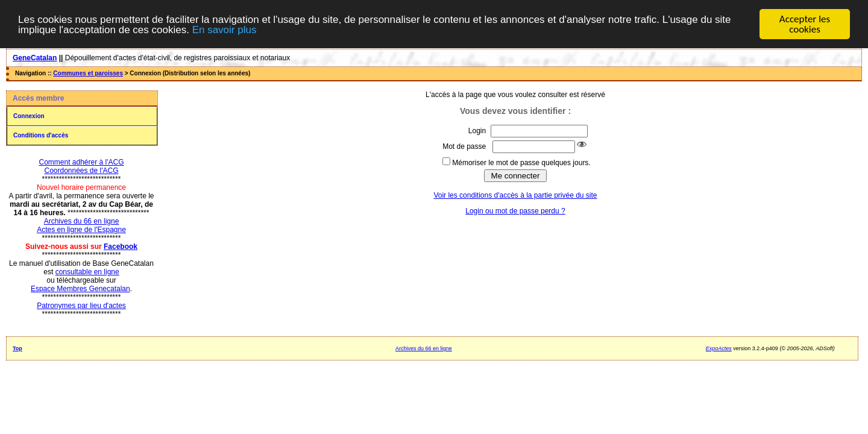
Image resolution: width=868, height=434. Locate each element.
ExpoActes (719, 348)
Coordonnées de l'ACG (81, 171)
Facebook (121, 247)
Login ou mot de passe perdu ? (515, 211)
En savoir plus (225, 29)
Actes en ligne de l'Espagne (81, 230)
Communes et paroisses (88, 73)
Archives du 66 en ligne (82, 221)
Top (17, 348)
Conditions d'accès (41, 135)
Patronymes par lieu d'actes (81, 306)
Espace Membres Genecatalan (80, 289)
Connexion (29, 116)
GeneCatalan (35, 58)
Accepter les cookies (805, 24)
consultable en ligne (87, 272)
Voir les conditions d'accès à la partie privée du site (515, 195)
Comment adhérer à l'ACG (81, 162)
